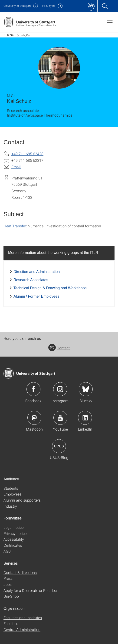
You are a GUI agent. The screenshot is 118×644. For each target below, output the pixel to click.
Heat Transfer (15, 226)
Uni (17, 6)
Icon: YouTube (60, 418)
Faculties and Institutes (23, 618)
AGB (7, 551)
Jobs (8, 584)
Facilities (11, 623)
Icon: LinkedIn (85, 418)
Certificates (13, 545)
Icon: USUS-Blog (59, 446)
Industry (10, 506)
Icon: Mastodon (34, 418)
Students (11, 488)
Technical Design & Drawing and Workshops (50, 288)
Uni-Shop (11, 596)
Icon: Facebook (33, 389)
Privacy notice (15, 533)
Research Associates (31, 280)
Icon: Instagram (60, 389)
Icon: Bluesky (86, 389)
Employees (12, 494)
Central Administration (22, 629)
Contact (59, 348)
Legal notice (13, 527)
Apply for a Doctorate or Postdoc (30, 590)
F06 (49, 6)
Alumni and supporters (22, 500)
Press (8, 578)
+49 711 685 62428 (27, 154)
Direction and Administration (37, 272)
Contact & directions (20, 572)
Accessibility (14, 539)
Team (10, 35)
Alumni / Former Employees (36, 296)
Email (16, 167)
